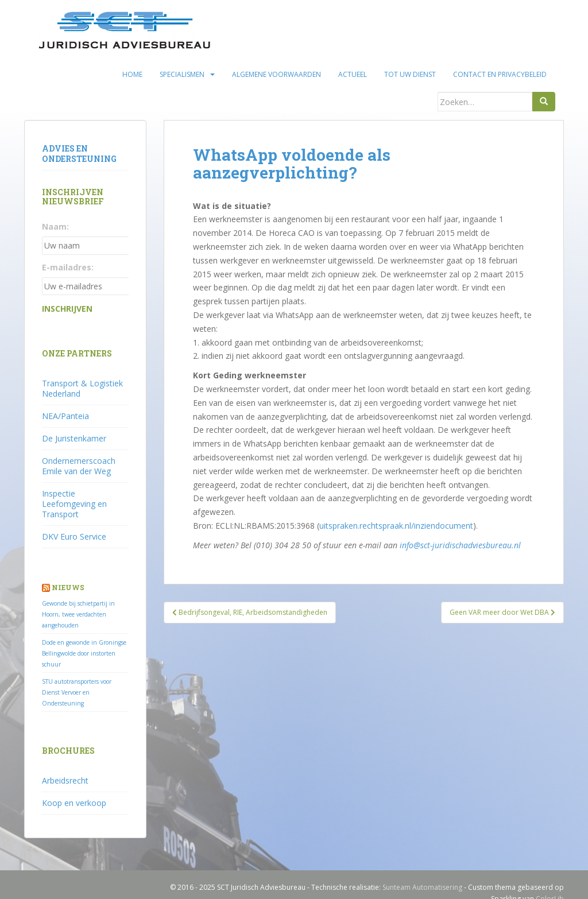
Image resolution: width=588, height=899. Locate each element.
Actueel (353, 74)
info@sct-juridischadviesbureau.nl (460, 545)
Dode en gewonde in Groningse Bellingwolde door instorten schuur (84, 653)
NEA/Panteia (65, 416)
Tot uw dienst (410, 74)
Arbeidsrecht (65, 780)
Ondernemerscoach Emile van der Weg (79, 466)
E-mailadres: (68, 267)
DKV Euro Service (74, 536)
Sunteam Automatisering (422, 887)
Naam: (55, 226)
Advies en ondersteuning (79, 154)
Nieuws (68, 587)
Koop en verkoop (74, 803)
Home (132, 74)
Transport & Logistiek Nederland (82, 388)
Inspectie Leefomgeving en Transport (74, 504)
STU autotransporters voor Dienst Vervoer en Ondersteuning (77, 692)
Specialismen (182, 74)
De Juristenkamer (74, 438)
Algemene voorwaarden (276, 74)
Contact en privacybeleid (500, 74)
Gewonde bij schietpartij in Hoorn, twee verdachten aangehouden (78, 614)
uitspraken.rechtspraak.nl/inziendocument (396, 526)
